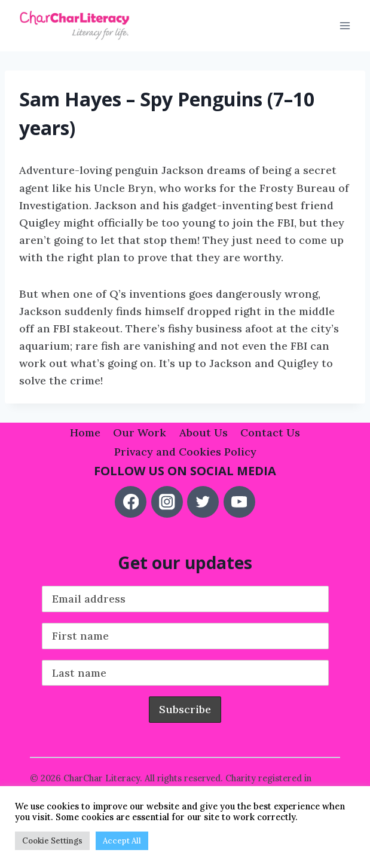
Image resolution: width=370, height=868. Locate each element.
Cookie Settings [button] (52, 841)
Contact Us (270, 433)
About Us (204, 433)
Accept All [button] (122, 841)
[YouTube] (239, 502)
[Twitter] (203, 502)
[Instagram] (167, 502)
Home (85, 433)
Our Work (140, 433)
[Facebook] (131, 502)
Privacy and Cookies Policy (185, 452)
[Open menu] (345, 26)
